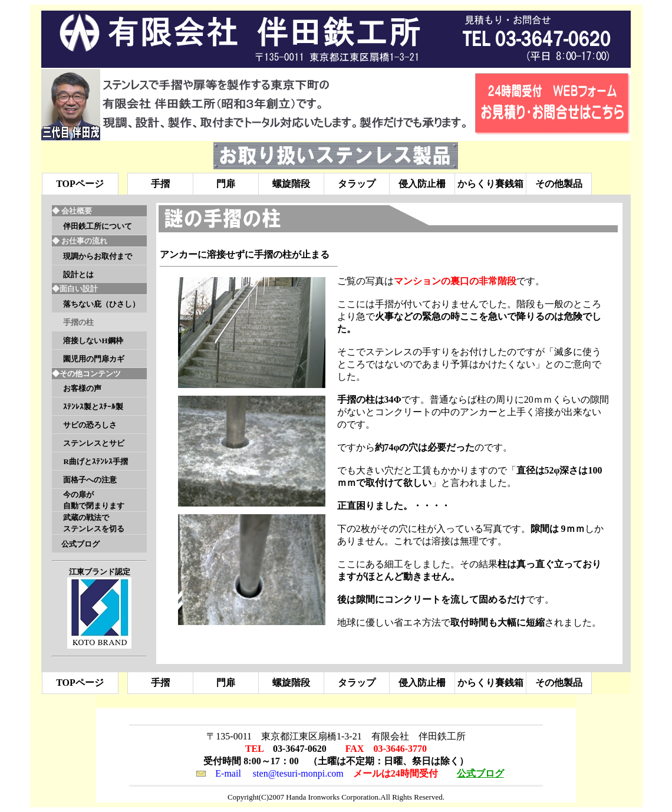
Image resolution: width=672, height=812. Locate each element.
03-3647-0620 (300, 749)
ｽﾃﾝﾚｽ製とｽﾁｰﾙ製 (93, 407)
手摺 (160, 184)
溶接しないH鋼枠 (93, 341)
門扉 (226, 184)
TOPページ (80, 184)
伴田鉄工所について (98, 226)
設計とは (78, 274)
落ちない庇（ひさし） (101, 304)
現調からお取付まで (98, 256)
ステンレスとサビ (94, 443)
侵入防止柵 (422, 184)
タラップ (357, 184)
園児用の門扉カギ (94, 359)
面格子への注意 (90, 480)
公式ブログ (80, 544)
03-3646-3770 (400, 749)
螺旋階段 (291, 184)
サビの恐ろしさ (90, 425)
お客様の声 (82, 388)
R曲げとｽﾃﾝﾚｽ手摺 (95, 461)
